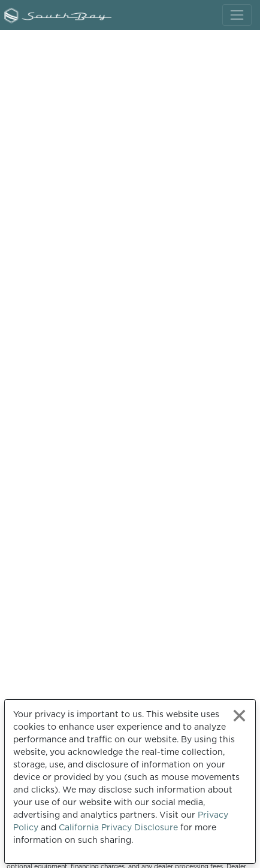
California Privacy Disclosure (118, 827)
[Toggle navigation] (237, 15)
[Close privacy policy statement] (239, 716)
